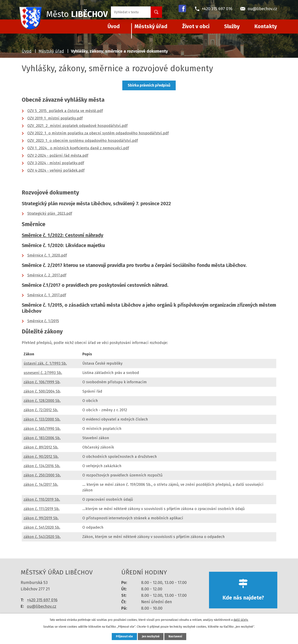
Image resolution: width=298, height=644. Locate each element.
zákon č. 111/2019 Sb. (42, 509)
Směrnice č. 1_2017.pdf (47, 295)
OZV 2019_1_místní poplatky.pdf (55, 118)
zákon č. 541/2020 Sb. (42, 527)
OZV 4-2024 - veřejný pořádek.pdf (56, 170)
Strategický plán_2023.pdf (50, 213)
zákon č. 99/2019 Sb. (41, 518)
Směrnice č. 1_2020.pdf (47, 255)
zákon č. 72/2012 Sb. (41, 410)
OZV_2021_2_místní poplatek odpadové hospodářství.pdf (77, 126)
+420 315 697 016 (42, 600)
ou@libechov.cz (42, 606)
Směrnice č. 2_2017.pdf (47, 275)
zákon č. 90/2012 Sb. (41, 457)
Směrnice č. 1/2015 (43, 321)
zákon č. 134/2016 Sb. (42, 466)
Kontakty (266, 27)
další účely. (241, 620)
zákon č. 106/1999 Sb (42, 382)
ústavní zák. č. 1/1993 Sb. (45, 363)
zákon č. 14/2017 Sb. (41, 485)
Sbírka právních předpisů (149, 85)
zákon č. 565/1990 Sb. (42, 429)
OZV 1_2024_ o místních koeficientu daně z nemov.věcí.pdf (78, 148)
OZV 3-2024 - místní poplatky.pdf (56, 163)
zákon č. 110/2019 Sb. (42, 499)
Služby (232, 27)
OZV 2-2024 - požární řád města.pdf (58, 156)
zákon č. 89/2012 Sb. (41, 447)
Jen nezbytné (151, 636)
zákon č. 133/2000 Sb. (42, 419)
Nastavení (176, 636)
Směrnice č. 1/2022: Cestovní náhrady (62, 235)
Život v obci (196, 27)
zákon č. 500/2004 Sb (42, 391)
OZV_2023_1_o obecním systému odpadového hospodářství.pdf (83, 141)
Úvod (27, 51)
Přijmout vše (124, 636)
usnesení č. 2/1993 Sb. (43, 373)
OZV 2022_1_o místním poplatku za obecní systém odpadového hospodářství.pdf (98, 133)
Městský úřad (151, 27)
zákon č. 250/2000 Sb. (42, 475)
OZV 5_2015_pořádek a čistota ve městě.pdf (65, 111)
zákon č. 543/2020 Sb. (42, 537)
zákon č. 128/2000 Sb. (42, 401)
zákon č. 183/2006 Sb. (42, 438)
